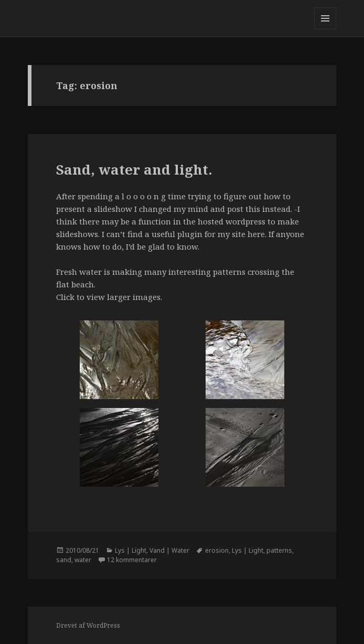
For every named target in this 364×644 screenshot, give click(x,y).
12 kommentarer (132, 560)
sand (64, 560)
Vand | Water (169, 550)
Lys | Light (131, 550)
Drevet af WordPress (88, 625)
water (83, 560)
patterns (279, 550)
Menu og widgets (325, 29)
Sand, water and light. (134, 169)
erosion (217, 550)
